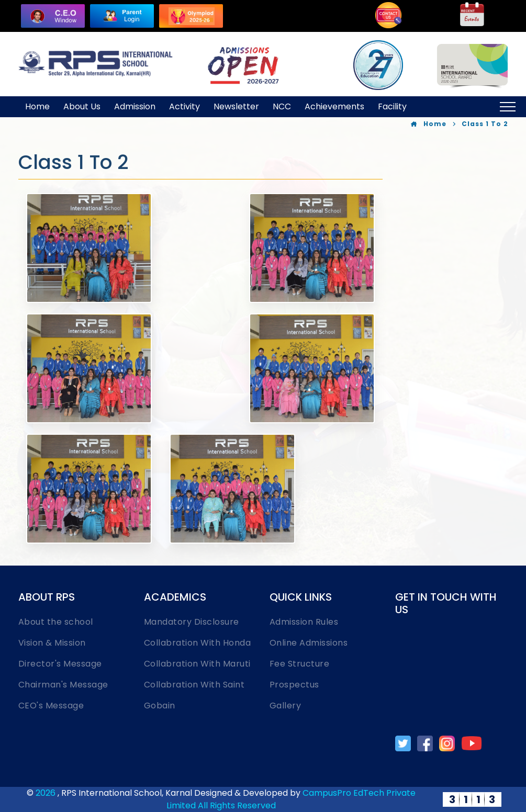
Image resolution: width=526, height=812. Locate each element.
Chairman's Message (63, 685)
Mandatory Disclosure (192, 622)
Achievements (334, 106)
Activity (184, 106)
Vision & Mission (52, 643)
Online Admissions (309, 643)
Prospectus (294, 685)
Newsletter (236, 106)
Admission (135, 106)
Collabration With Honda (198, 643)
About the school (56, 622)
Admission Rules (304, 622)
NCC (282, 106)
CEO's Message (51, 706)
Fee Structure (300, 664)
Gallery (286, 706)
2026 (47, 793)
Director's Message (60, 664)
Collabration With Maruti (197, 664)
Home (37, 106)
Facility (392, 106)
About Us (82, 106)
